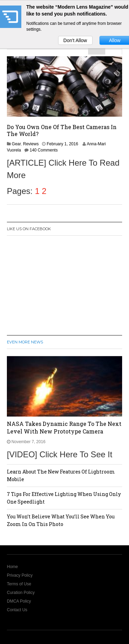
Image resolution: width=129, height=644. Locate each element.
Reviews (31, 144)
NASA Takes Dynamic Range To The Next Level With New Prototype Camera (64, 427)
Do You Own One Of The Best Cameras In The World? (62, 130)
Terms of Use (19, 584)
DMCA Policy (19, 601)
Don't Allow (75, 40)
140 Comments (44, 150)
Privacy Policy (20, 575)
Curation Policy (21, 593)
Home (12, 567)
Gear (16, 144)
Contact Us (17, 610)
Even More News (25, 342)
